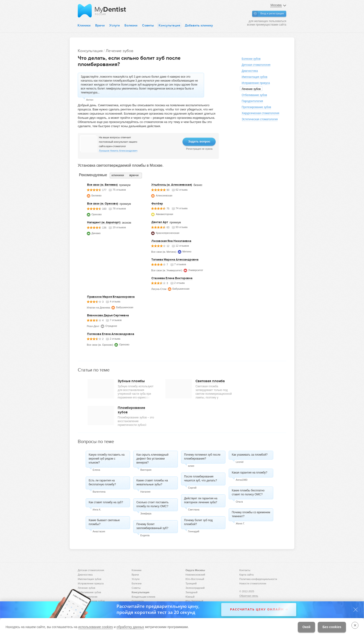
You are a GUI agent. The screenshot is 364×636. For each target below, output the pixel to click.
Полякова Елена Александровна (111, 334)
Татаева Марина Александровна (175, 260)
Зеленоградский (195, 588)
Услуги (115, 25)
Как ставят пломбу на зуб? (106, 502)
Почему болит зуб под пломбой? (198, 522)
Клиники (84, 25)
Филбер (157, 204)
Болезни (131, 25)
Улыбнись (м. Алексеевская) (172, 185)
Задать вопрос (199, 141)
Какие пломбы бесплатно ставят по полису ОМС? (248, 492)
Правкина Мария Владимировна (111, 297)
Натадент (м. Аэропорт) (104, 222)
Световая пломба (210, 381)
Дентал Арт (160, 222)
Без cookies (332, 627)
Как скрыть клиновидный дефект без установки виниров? (152, 459)
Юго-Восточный (195, 579)
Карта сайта (246, 575)
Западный (191, 592)
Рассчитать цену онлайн (257, 609)
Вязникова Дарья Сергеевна (108, 315)
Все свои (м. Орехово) (103, 204)
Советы (148, 25)
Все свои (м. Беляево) (102, 185)
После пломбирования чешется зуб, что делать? (201, 479)
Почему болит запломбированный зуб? (152, 526)
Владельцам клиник (143, 597)
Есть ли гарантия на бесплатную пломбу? (102, 482)
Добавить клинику (199, 25)
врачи (134, 175)
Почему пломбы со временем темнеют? (251, 514)
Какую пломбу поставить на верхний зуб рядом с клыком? (107, 459)
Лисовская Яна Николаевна (171, 241)
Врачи (100, 25)
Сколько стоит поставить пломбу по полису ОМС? (152, 504)
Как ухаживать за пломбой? (250, 455)
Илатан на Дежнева (98, 308)
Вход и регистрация (272, 13)
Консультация (169, 25)
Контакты (245, 570)
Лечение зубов (119, 51)
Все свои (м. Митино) (164, 252)
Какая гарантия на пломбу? (249, 473)
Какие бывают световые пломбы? (104, 522)
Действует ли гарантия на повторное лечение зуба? (201, 500)
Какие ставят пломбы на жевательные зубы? (152, 482)
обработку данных (130, 627)
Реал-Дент (93, 326)
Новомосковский (195, 575)
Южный (190, 597)
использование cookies (96, 627)
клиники (118, 175)
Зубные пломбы (131, 381)
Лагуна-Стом (159, 289)
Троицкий (191, 583)
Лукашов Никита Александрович (118, 151)
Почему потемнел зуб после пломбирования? (202, 457)
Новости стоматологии (253, 583)
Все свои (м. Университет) (167, 270)
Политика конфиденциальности (258, 579)
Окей (306, 627)
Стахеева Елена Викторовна (172, 278)
